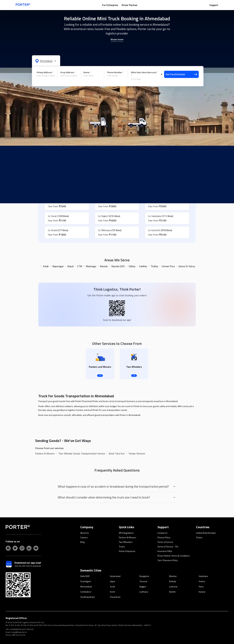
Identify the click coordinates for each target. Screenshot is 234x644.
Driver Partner (130, 5)
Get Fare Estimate (181, 74)
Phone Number (115, 72)
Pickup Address (45, 72)
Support (214, 5)
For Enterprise (110, 5)
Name (87, 72)
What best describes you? (144, 74)
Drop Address (68, 72)
